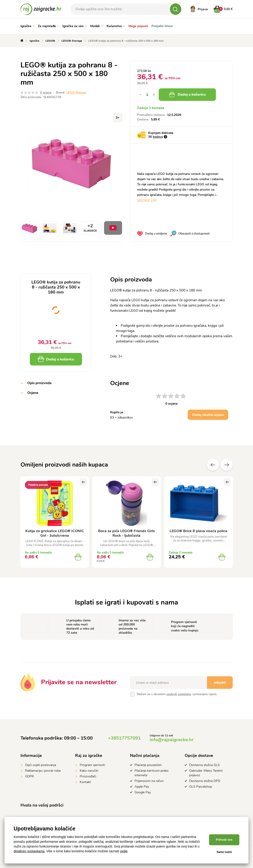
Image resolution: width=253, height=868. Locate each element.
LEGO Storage (76, 93)
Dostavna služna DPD (205, 781)
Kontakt (85, 782)
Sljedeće (227, 465)
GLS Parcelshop (201, 787)
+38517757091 (124, 738)
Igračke (28, 26)
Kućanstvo (116, 26)
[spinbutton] (147, 95)
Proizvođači (88, 776)
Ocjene (33, 393)
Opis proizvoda (39, 383)
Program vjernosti (92, 765)
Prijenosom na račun (149, 781)
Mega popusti (138, 26)
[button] (154, 95)
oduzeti (220, 682)
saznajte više (147, 200)
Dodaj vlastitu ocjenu (208, 415)
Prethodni (213, 465)
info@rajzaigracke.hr (172, 740)
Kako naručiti (89, 771)
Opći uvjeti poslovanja (41, 765)
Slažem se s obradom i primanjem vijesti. (177, 694)
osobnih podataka (179, 694)
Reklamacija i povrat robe (43, 771)
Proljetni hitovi (162, 26)
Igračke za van (75, 26)
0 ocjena (46, 93)
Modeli (97, 26)
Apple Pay (142, 787)
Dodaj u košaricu (187, 94)
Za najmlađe (49, 26)
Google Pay (143, 792)
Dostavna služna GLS (204, 765)
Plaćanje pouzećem (148, 765)
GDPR (29, 776)
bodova (158, 137)
